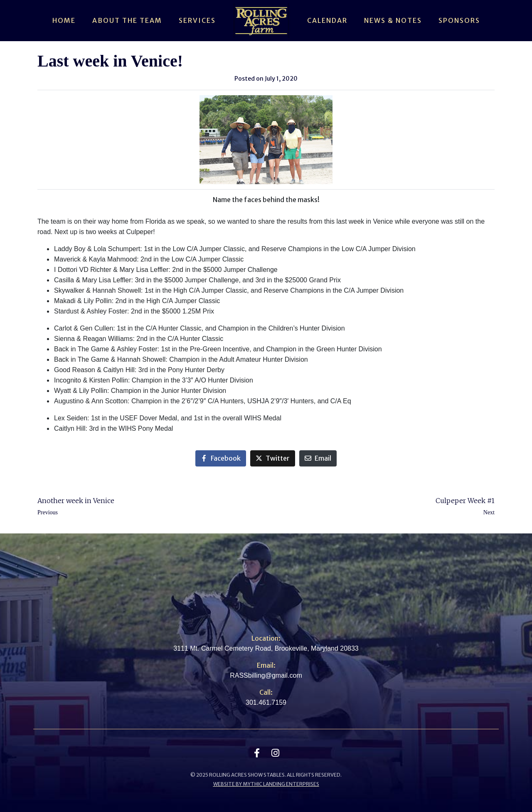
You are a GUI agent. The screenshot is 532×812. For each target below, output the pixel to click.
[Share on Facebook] (221, 458)
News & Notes (393, 20)
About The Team (127, 20)
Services (197, 20)
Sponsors (459, 20)
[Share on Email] (318, 458)
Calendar (327, 20)
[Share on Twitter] (273, 458)
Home (64, 20)
